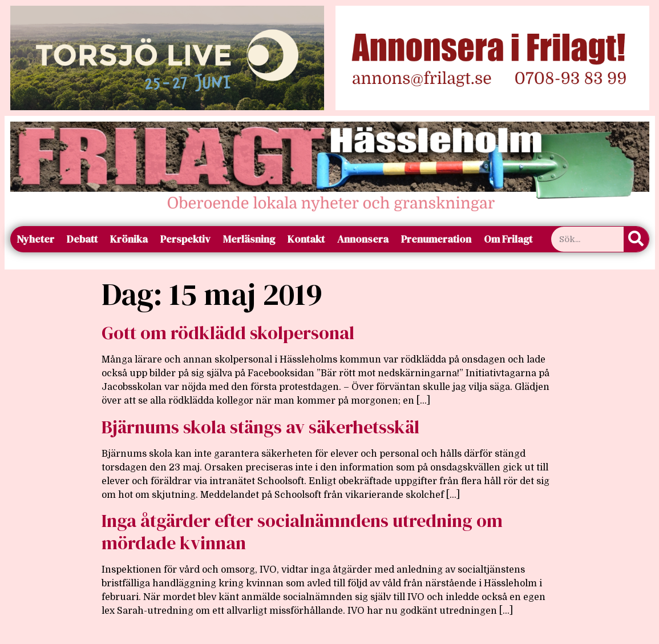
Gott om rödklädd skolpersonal (228, 333)
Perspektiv (185, 239)
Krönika (129, 239)
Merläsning (249, 239)
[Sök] (636, 239)
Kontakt (306, 239)
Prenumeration (436, 239)
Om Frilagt (508, 239)
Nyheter (35, 239)
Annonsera (363, 239)
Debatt (82, 239)
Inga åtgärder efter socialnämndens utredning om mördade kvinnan (302, 532)
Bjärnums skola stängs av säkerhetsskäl (260, 427)
